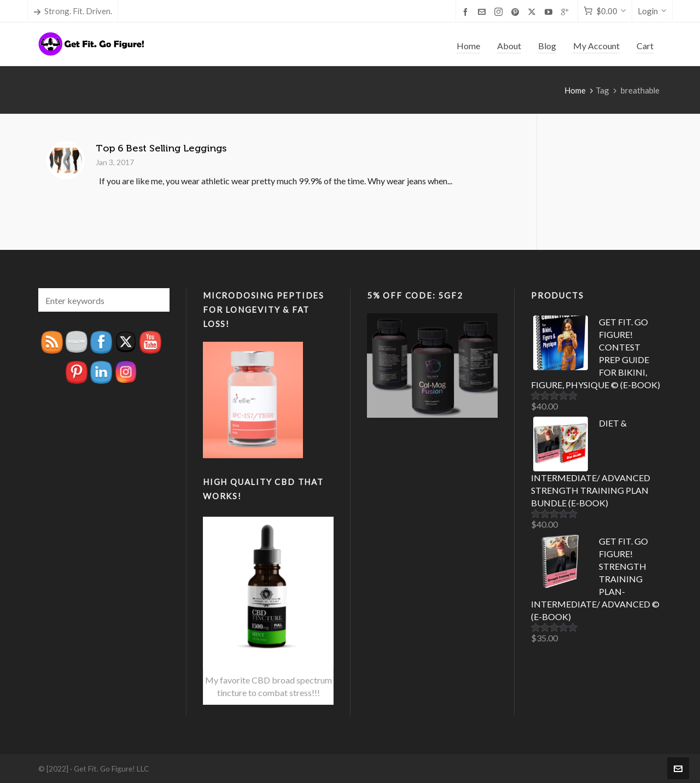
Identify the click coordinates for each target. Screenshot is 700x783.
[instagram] (500, 12)
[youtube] (550, 11)
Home (575, 90)
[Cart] (605, 11)
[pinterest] (517, 11)
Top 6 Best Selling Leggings (161, 148)
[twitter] (533, 12)
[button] (156, 300)
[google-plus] (567, 11)
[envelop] (483, 11)
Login (652, 11)
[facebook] (467, 11)
